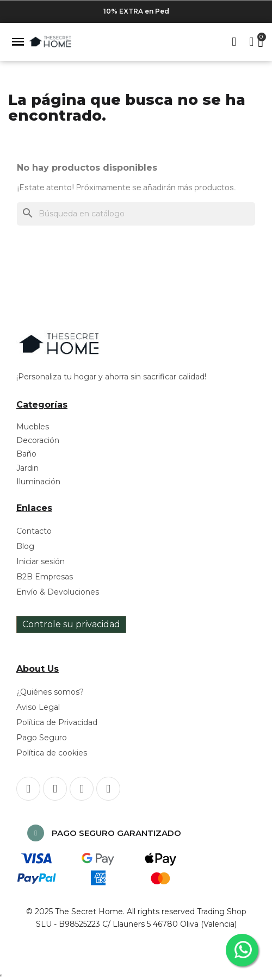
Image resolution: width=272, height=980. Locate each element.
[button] (18, 42)
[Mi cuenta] (251, 42)
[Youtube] (108, 789)
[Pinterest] (82, 789)
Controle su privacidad (71, 624)
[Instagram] (55, 789)
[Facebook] (28, 789)
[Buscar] (136, 214)
